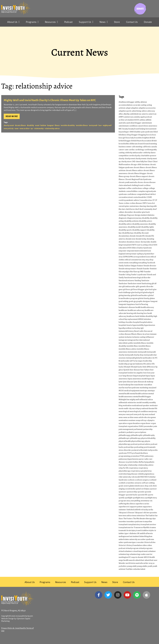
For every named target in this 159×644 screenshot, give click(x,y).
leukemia (139, 364)
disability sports (125, 230)
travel (139, 530)
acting (149, 105)
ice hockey (136, 328)
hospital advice (146, 322)
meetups (151, 391)
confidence (132, 194)
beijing (142, 129)
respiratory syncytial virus (141, 471)
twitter (121, 533)
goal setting (123, 301)
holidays (122, 322)
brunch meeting (151, 144)
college (145, 188)
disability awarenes (140, 224)
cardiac (132, 150)
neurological (124, 411)
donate (133, 236)
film (131, 272)
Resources (51, 22)
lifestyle (127, 367)
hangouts (122, 304)
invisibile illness (140, 343)
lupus (148, 376)
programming (124, 456)
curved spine (124, 206)
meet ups (144, 391)
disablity (138, 233)
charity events (141, 159)
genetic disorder (147, 286)
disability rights (148, 227)
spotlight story (139, 498)
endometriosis (145, 251)
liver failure (145, 370)
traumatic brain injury (127, 530)
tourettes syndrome (135, 522)
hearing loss (142, 313)
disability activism (131, 221)
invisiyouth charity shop (134, 355)
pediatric (122, 432)
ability (137, 102)
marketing (144, 388)
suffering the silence (127, 504)
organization (133, 426)
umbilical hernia (146, 533)
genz (121, 289)
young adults (142, 566)
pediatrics (131, 432)
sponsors (122, 492)
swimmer (122, 510)
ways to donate (137, 557)
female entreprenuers (128, 269)
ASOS (137, 120)
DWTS (134, 245)
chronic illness (20, 125)
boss (154, 135)
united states (124, 539)
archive (122, 120)
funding (138, 281)
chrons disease (149, 182)
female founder (143, 269)
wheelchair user (151, 560)
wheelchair (140, 560)
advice (144, 111)
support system (136, 507)
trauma (153, 527)
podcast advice (144, 444)
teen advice (127, 516)
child (139, 165)
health (138, 307)
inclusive (128, 337)
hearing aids (132, 313)
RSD (142, 477)
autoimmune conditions (128, 126)
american (153, 114)
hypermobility (138, 325)
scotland (153, 480)
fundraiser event (134, 284)
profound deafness (140, 453)
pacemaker (148, 426)
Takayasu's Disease (126, 513)
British (152, 138)
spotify (122, 498)
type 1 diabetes (131, 533)
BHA (132, 132)
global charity (144, 298)
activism (122, 108)
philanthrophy (149, 435)
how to (129, 325)
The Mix (136, 519)
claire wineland (125, 185)
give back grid (137, 292)
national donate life (149, 408)
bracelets (138, 138)
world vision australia (134, 563)
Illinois (134, 334)
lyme (121, 382)
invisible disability (68, 125)
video (145, 545)
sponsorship (132, 492)
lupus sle (151, 379)
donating (150, 239)
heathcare (131, 316)
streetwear (145, 501)
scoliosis (131, 480)
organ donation (134, 423)
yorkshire (123, 566)
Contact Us (132, 22)
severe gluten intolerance (134, 486)
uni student (134, 536)
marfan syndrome (132, 388)
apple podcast (146, 117)
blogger (135, 135)
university (133, 539)
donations (131, 242)
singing (122, 489)
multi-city (128, 408)
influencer (150, 337)
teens (134, 516)
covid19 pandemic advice (129, 200)
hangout (50, 125)
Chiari (150, 162)
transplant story (134, 524)
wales (143, 554)
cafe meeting (137, 147)
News (104, 22)
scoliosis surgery (142, 480)
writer (146, 563)
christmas (146, 165)
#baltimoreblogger (127, 102)
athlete (149, 120)
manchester (139, 385)
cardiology (140, 150)
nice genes (152, 417)
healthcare (123, 310)
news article (139, 417)
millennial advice (146, 400)
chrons (140, 182)
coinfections (137, 188)
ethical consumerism (133, 260)
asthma (142, 120)
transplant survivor (148, 524)
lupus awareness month (137, 379)
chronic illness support (139, 176)
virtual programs (146, 548)
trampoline (148, 522)
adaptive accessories (147, 108)
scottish (122, 483)
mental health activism (139, 394)
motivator (154, 405)
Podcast (68, 22)
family (121, 266)
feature (140, 266)
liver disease (135, 370)
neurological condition (139, 411)
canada (154, 147)
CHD (134, 162)
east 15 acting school (145, 245)
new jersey (153, 411)
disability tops (128, 233)
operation (123, 423)
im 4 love (146, 334)
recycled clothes (132, 462)
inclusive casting (139, 337)
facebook (151, 263)
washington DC (125, 557)
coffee (129, 188)
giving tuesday (125, 295)
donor (138, 242)
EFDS (129, 248)
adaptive (135, 108)
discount (145, 233)
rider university (125, 477)
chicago (134, 165)
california (147, 147)
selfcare (145, 483)
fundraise (145, 281)
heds (137, 316)
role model (136, 477)
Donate (148, 22)
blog (129, 135)
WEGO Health (149, 557)
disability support (139, 230)
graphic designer (143, 301)
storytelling (136, 501)
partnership (148, 429)
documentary (124, 236)
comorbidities (132, 191)
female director (150, 266)
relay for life (124, 468)
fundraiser (123, 284)
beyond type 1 (124, 132)
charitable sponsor (149, 156)
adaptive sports (125, 111)
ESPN (125, 257)
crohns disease (136, 203)
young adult (132, 566)
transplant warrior (126, 527)
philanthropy (135, 438)
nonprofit (140, 420)
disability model (134, 227)
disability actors (146, 221)
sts (151, 501)
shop (147, 486)
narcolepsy (137, 408)
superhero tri (124, 507)
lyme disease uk (140, 382)
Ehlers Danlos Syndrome (142, 248)
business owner (125, 147)
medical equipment (132, 391)
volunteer (152, 551)
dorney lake (145, 242)
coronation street (126, 197)
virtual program (132, 548)
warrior (149, 554)
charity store (126, 162)
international (144, 340)
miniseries (132, 403)
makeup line (129, 385)
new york (130, 414)
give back (149, 289)
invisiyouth (93, 125)
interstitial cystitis (126, 343)
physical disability (148, 438)
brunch (141, 144)
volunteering (124, 554)
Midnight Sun (124, 400)
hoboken (147, 319)
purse (141, 459)
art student (129, 120)
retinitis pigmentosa (146, 474)
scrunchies (130, 483)
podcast (134, 444)
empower (123, 251)
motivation (127, 405)
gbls (138, 286)
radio (146, 459)
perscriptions (141, 432)
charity (121, 159)
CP (153, 200)
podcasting (139, 447)
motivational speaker (141, 405)
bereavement (151, 129)
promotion (135, 456)
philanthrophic (137, 435)
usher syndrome (148, 539)
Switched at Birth (133, 510)
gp (135, 301)
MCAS (121, 391)
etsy (144, 260)
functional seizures (126, 281)
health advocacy (147, 307)
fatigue (134, 266)
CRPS (144, 203)
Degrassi (131, 215)
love (100, 125)
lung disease (128, 376)
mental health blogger (142, 397)
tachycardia (148, 510)
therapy (149, 519)
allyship (127, 114)
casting (122, 153)
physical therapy (138, 441)
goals (131, 301)
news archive (25, 128)
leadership (148, 361)
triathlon (145, 530)
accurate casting (140, 105)
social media (130, 489)
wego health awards (127, 560)
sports (150, 495)
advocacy (151, 111)
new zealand (150, 414)
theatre (143, 519)
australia (122, 123)
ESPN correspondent (137, 257)
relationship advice (52, 128)
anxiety (137, 117)
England (122, 254)
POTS (129, 453)
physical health (125, 441)
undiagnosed (124, 536)
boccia (149, 135)
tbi (145, 513)
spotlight (129, 498)
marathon (148, 385)
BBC (120, 129)
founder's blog (125, 275)
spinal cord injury (143, 489)
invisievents (133, 352)
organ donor (145, 423)
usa (139, 539)
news (17, 128)
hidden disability (146, 316)
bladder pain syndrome (144, 132)
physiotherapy (125, 444)
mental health (124, 394)
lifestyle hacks (136, 367)
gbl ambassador (129, 286)
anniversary (129, 117)
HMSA (141, 319)
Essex (148, 257)
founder (147, 272)
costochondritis (140, 197)
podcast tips (129, 447)
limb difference (149, 367)
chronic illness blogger (137, 173)
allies (121, 114)
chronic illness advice (134, 170)
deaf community (146, 209)
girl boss (127, 289)
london (130, 373)
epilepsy (140, 254)
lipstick (126, 370)
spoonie (141, 492)
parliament (138, 429)
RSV (146, 477)
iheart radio (139, 331)
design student (141, 215)
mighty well (107, 125)
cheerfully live (141, 162)
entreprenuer (131, 254)
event (37, 125)
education (123, 248)
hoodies (129, 322)
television (141, 516)
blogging (142, 135)
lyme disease (128, 382)
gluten (152, 298)
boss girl (122, 138)
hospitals (122, 325)
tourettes (122, 522)
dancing (143, 206)
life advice (147, 364)
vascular (140, 542)
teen (120, 516)
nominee (132, 420)
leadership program (127, 364)
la (134, 361)
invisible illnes (132, 346)
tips (154, 519)
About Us (13, 22)
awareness (153, 126)
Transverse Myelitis (142, 527)
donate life (140, 236)
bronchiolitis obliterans (128, 144)
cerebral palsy (135, 156)
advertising (136, 111)
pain (155, 426)
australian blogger (134, 123)
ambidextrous (136, 114)
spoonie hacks (132, 495)
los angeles (138, 373)
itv (154, 358)
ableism (144, 102)
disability (30, 125)
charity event (9, 125)
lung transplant (139, 376)
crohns (127, 203)
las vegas (139, 361)
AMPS (121, 117)
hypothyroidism (125, 328)
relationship (39, 128)
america (145, 114)
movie (121, 408)
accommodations (126, 105)
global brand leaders (139, 295)
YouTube (129, 569)
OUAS (141, 426)
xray (150, 563)
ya (153, 563)
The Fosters (128, 519)
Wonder (122, 563)
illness (57, 125)
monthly (146, 403)
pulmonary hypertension (129, 459)
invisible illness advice (128, 349)
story (128, 501)
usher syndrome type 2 (128, 542)
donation (122, 242)
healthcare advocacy (136, 310)
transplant (123, 524)
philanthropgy (124, 435)
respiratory (134, 468)
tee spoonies (152, 513)
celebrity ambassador (134, 153)
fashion (43, 125)
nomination (123, 420)
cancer (121, 150)
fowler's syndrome (139, 275)
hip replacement (131, 319)
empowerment (133, 251)
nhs (146, 417)
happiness (131, 304)
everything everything (138, 263)
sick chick (153, 486)
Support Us (86, 22)
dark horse (130, 209)
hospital (136, 322)
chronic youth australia (128, 182)
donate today (141, 239)
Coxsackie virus (146, 200)
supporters (147, 507)
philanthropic (124, 438)
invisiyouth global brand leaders (139, 358)
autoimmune (147, 123)
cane (126, 150)
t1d (142, 510)
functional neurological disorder (137, 278)
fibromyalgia (124, 272)
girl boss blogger (138, 289)
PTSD (142, 456)
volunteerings (135, 554)
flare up (136, 272)
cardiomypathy (151, 150)
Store (117, 22)
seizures (138, 483)
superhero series (142, 504)
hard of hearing (142, 304)
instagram (123, 340)
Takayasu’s (139, 513)
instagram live (133, 340)
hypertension (150, 325)
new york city (9, 128)
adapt (128, 108)
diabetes (151, 215)
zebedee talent (139, 569)
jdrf (131, 361)
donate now (130, 239)
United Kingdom (146, 536)
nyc (32, 128)
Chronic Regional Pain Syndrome (138, 179)
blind (156, 132)
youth (150, 566)
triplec (151, 530)
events (126, 263)
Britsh (154, 141)
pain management (126, 429)
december (129, 212)
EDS (156, 245)
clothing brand (137, 185)
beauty (125, 129)
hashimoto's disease (127, 307)
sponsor (153, 489)
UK (138, 533)
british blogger (125, 141)
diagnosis (123, 218)
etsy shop (150, 260)
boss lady (130, 138)
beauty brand (134, 129)
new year (122, 414)
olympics (151, 420)
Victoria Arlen (150, 542)
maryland (152, 388)
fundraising (146, 284)
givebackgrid (148, 292)
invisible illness (82, 125)
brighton (146, 138)
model (139, 403)
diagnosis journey (134, 218)
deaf (137, 209)
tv (155, 530)
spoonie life (143, 495)
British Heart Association (141, 141)
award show (143, 126)
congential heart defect (146, 194)
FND (142, 272)
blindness (123, 135)
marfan (122, 388)
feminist (153, 269)
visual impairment (140, 551)
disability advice (125, 224)
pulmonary (149, 456)
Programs (32, 22)
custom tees (134, 206)
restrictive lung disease (128, 474)
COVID (149, 197)
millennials (123, 403)
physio (147, 441)
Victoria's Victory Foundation (130, 545)
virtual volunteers (126, 551)
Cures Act (151, 203)
